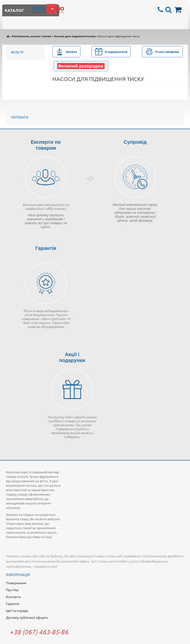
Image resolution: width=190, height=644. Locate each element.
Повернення (16, 583)
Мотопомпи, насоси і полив (32, 36)
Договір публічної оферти (27, 617)
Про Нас (12, 590)
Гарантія (13, 604)
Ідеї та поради (17, 610)
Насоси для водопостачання (75, 36)
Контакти (13, 597)
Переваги (20, 117)
